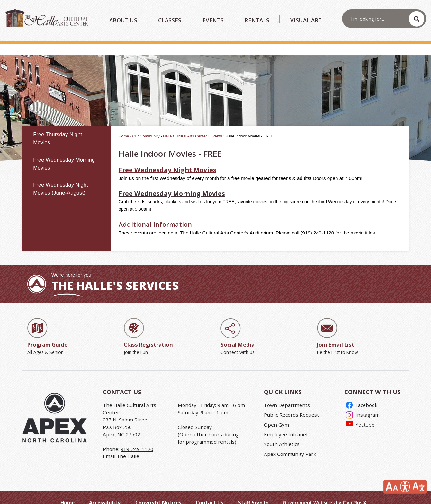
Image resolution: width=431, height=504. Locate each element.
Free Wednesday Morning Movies (64, 153)
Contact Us (210, 492)
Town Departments (287, 394)
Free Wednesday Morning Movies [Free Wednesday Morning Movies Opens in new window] (172, 183)
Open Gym (276, 414)
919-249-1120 (137, 438)
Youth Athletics (282, 433)
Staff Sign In (253, 492)
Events (216, 125)
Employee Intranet (286, 423)
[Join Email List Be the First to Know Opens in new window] (360, 326)
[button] (417, 19)
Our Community (146, 125)
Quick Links (283, 381)
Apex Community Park (290, 443)
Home (124, 125)
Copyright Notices (158, 492)
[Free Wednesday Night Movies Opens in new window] (167, 159)
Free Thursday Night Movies (58, 128)
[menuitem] (67, 128)
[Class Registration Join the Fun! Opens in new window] (167, 326)
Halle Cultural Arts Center (185, 125)
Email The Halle (121, 445)
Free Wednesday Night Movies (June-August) (61, 178)
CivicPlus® (355, 492)
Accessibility (105, 492)
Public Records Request (291, 404)
